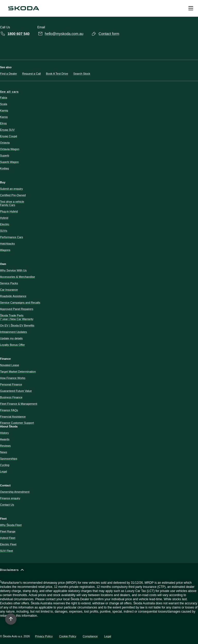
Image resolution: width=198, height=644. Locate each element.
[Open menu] (191, 8)
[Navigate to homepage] (24, 8)
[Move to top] (11, 619)
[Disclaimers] (99, 595)
